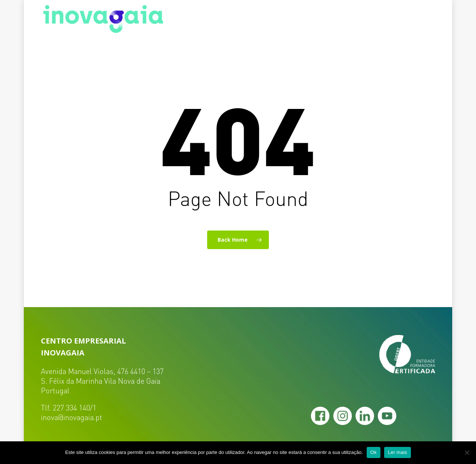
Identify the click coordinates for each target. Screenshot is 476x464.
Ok (374, 452)
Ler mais (398, 452)
